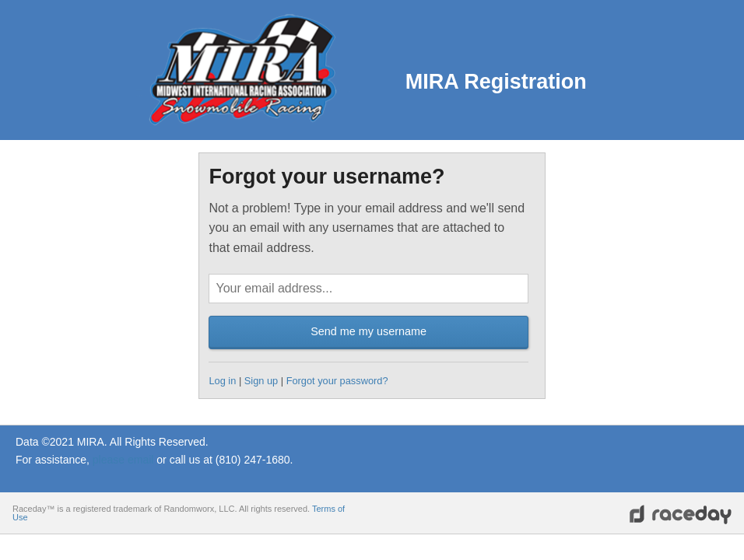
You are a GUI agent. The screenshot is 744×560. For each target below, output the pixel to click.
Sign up (261, 381)
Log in (222, 381)
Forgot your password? (337, 381)
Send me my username (368, 331)
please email (123, 460)
